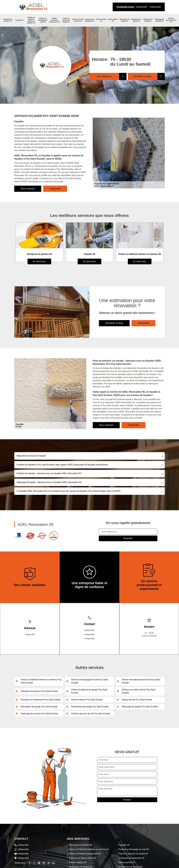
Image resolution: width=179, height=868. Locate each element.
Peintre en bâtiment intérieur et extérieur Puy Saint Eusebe (41, 681)
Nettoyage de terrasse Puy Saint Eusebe (39, 714)
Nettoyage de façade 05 (148, 20)
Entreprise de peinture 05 (8, 20)
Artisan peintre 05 (113, 20)
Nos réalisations (104, 76)
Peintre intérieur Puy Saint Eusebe (87, 700)
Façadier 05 (19, 20)
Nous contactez (28, 189)
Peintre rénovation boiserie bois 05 (55, 20)
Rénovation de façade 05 (125, 20)
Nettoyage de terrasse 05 (160, 20)
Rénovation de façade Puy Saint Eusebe (39, 707)
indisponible (141, 7)
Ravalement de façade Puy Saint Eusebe (90, 707)
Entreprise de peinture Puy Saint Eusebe (39, 691)
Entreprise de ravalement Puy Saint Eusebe (41, 700)
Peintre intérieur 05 (101, 20)
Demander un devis (143, 76)
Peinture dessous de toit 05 (171, 20)
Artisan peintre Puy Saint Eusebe (137, 700)
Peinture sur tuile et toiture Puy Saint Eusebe (139, 691)
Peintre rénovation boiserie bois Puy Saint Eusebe (141, 681)
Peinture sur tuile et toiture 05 (78, 20)
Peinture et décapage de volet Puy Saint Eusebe (90, 681)
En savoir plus (39, 261)
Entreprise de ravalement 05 (89, 20)
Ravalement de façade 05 (136, 20)
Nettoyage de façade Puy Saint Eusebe (140, 707)
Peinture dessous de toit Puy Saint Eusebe (91, 714)
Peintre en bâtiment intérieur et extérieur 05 (31, 20)
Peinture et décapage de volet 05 (43, 20)
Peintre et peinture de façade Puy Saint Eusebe (89, 691)
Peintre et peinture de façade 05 (66, 20)
